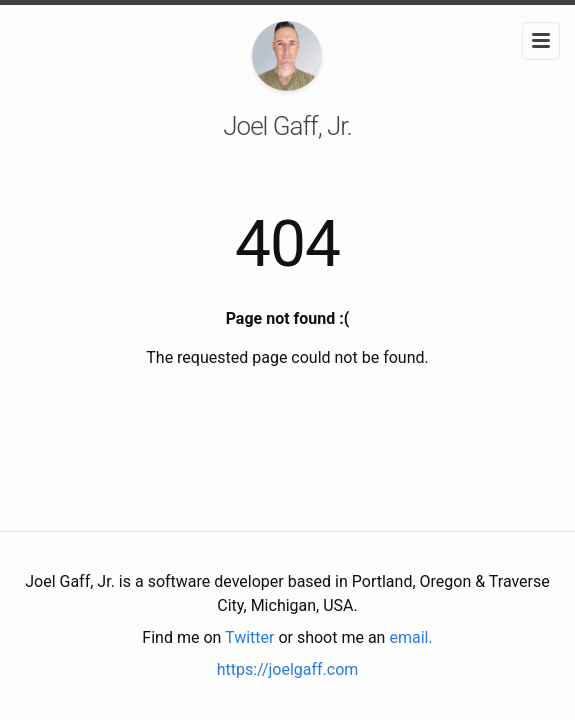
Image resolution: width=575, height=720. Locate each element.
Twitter (249, 637)
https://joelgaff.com (288, 669)
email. (410, 637)
